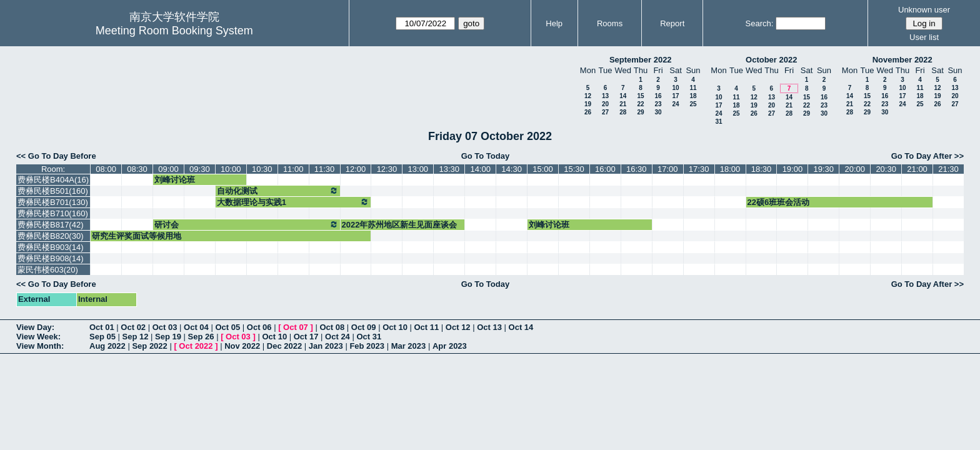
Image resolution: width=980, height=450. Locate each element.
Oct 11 (427, 327)
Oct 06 (259, 327)
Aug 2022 (107, 346)
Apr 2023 (450, 346)
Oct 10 (395, 327)
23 (658, 104)
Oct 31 (369, 337)
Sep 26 (201, 337)
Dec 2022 (284, 346)
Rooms (610, 23)
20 (605, 104)
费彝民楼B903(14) (50, 247)
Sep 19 (168, 337)
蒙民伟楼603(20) (48, 270)
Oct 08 (332, 327)
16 (658, 96)
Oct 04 (196, 327)
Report (672, 23)
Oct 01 (102, 327)
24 (675, 104)
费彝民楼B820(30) (50, 236)
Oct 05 (227, 327)
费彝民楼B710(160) (53, 213)
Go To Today (486, 156)
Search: (760, 23)
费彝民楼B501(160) (53, 191)
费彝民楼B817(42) (50, 225)
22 (640, 104)
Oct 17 (306, 337)
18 (693, 96)
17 (675, 96)
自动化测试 (278, 191)
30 (658, 112)
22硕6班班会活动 (779, 202)
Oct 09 (364, 327)
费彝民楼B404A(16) (53, 180)
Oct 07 (296, 327)
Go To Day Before (62, 156)
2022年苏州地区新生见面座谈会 (400, 225)
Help (554, 23)
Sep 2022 (149, 346)
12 (588, 96)
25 (693, 104)
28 (623, 112)
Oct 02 (133, 327)
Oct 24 (337, 337)
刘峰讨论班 (175, 180)
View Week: (38, 337)
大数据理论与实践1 (293, 202)
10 (675, 88)
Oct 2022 (196, 346)
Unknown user (924, 10)
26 (588, 112)
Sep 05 (102, 337)
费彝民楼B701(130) (53, 202)
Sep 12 (136, 337)
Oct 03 (165, 327)
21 (623, 104)
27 (605, 112)
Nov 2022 (242, 346)
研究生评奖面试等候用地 (137, 236)
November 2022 (902, 60)
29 (640, 112)
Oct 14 (521, 327)
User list (924, 37)
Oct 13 (489, 327)
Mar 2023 (409, 346)
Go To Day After (922, 156)
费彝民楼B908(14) (50, 258)
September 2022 (641, 60)
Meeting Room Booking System (174, 31)
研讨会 (247, 224)
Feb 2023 (367, 346)
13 (605, 96)
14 (623, 96)
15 (640, 96)
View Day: (35, 327)
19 (588, 104)
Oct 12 (458, 327)
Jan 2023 (326, 346)
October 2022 (771, 60)
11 (693, 88)
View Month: (40, 346)
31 (718, 122)
